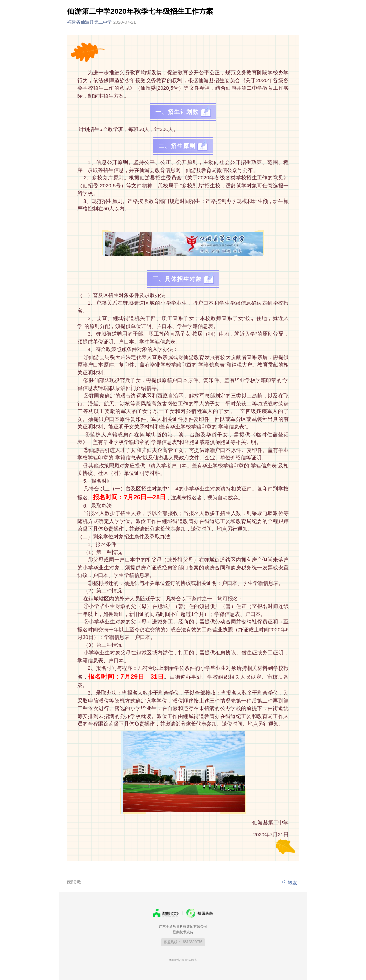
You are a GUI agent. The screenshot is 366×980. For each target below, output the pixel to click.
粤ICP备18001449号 (183, 960)
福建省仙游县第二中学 (101, 22)
